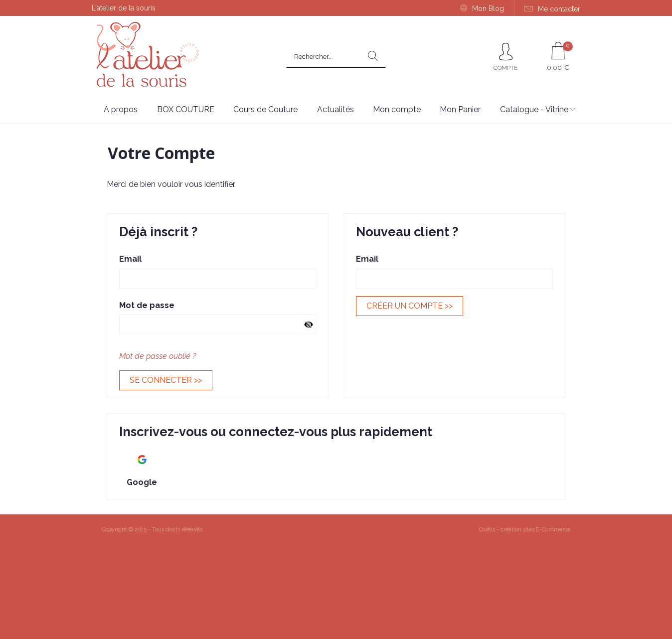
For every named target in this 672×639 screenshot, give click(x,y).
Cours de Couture (265, 109)
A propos (121, 109)
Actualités (336, 109)
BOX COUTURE (186, 109)
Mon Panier (460, 109)
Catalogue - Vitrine (534, 109)
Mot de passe (147, 305)
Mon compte (397, 109)
